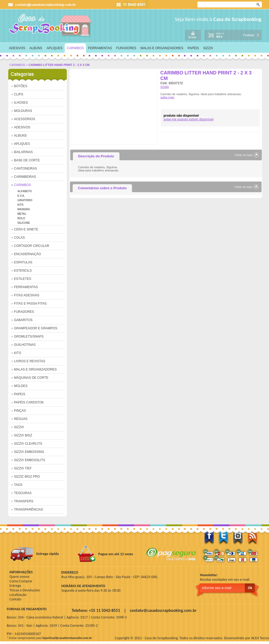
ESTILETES (23, 279)
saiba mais (167, 97)
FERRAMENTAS (100, 48)
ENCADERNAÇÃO (28, 254)
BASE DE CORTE (27, 160)
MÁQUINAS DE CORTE (31, 378)
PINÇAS (20, 411)
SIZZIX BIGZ (23, 435)
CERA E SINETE (26, 229)
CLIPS (19, 94)
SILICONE (24, 223)
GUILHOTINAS (25, 345)
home (51, 26)
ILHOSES (21, 103)
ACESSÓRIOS (25, 119)
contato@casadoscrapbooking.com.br (163, 610)
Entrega (15, 586)
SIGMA (165, 87)
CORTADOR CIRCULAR (32, 246)
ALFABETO (25, 191)
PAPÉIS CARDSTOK (29, 402)
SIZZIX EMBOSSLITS (30, 460)
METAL (22, 214)
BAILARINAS (24, 152)
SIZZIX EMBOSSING (29, 452)
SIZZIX (208, 48)
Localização (18, 595)
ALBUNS (20, 136)
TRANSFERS (24, 501)
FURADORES (126, 48)
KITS (21, 205)
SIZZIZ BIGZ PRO (27, 477)
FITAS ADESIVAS (27, 295)
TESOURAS (23, 493)
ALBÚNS (36, 48)
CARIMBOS (75, 48)
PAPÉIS (193, 48)
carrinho (233, 35)
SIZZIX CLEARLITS (28, 444)
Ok (259, 5)
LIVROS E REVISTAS (30, 361)
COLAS (20, 238)
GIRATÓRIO (25, 200)
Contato (16, 599)
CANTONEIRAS (26, 169)
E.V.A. (21, 196)
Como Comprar (21, 581)
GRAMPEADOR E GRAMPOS (36, 328)
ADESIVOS (17, 48)
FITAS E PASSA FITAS (30, 304)
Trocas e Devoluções (25, 590)
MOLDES (21, 386)
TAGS (18, 485)
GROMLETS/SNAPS (29, 336)
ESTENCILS (23, 271)
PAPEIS (20, 394)
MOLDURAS (23, 111)
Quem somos (20, 577)
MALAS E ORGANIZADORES (162, 48)
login (193, 35)
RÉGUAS (21, 419)
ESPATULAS (23, 262)
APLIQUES (55, 48)
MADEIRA (24, 209)
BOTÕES (21, 86)
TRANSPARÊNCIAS (29, 510)
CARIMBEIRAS (25, 177)
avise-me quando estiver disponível (189, 119)
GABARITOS (23, 320)
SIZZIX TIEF (23, 468)
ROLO (21, 218)
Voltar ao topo (244, 155)
